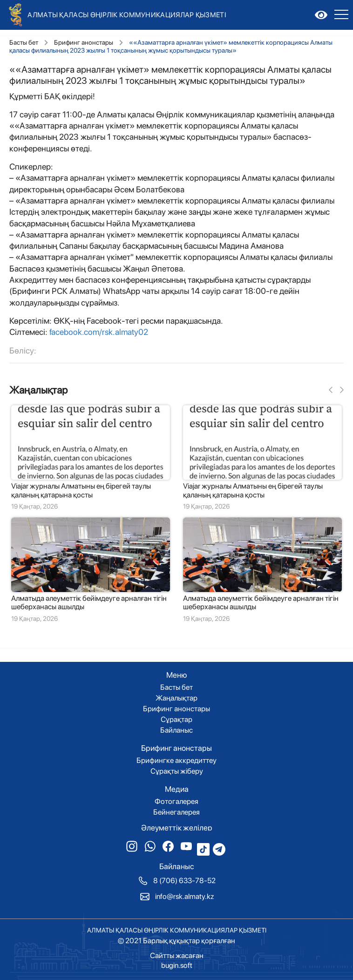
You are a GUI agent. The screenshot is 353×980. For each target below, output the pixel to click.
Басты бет (24, 42)
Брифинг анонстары (84, 42)
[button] (331, 390)
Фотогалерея (176, 802)
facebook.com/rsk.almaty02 (99, 332)
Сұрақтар (176, 720)
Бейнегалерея (176, 812)
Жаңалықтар (38, 390)
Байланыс (176, 730)
